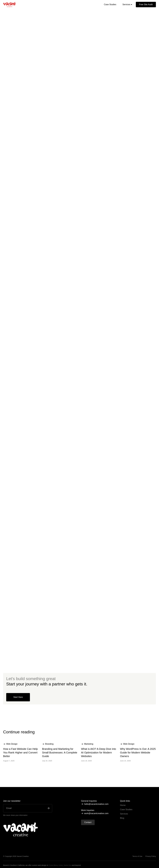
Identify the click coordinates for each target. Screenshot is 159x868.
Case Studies (110, 4)
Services (124, 814)
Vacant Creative (23, 856)
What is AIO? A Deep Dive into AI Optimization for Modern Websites (99, 753)
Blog (122, 818)
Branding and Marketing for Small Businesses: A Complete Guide (60, 753)
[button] (127, 5)
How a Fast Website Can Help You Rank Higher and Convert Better (20, 753)
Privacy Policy (151, 856)
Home (123, 805)
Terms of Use (137, 856)
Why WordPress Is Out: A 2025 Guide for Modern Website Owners (138, 753)
